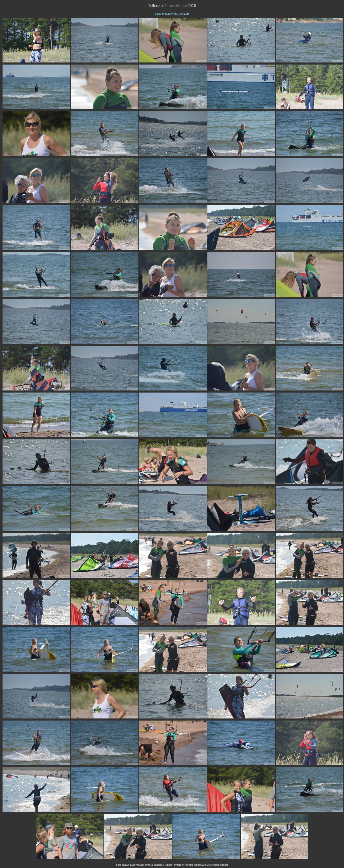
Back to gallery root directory (172, 14)
